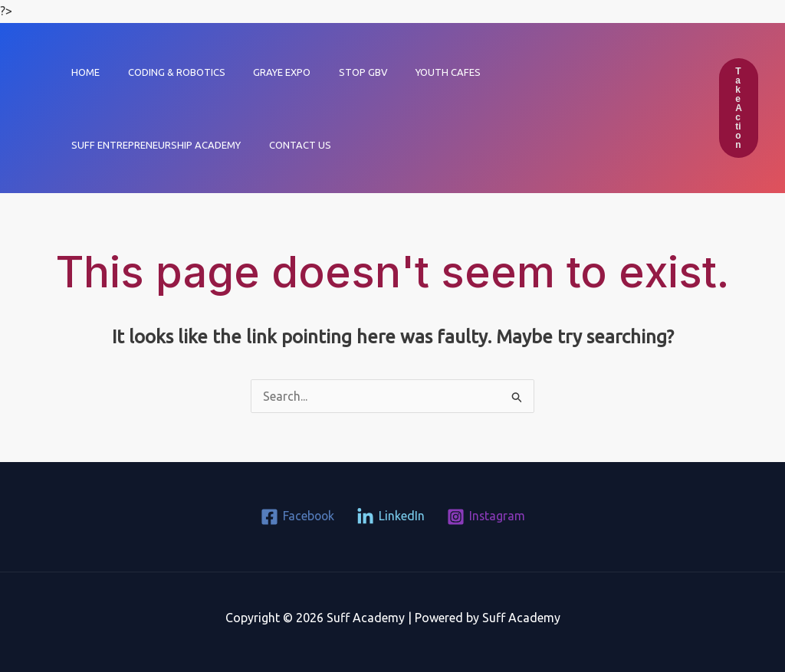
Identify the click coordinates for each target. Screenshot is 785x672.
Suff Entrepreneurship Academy (549, 72)
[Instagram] (486, 517)
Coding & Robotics (164, 72)
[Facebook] (297, 517)
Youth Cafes (412, 72)
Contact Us (99, 145)
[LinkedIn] (391, 517)
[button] (739, 108)
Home (82, 72)
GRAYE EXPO (262, 72)
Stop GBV (335, 72)
